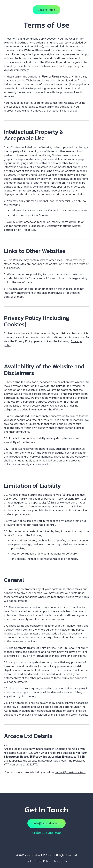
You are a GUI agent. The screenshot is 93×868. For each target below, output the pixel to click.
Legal (28, 861)
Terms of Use (61, 861)
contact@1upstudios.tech (70, 772)
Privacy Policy (42, 861)
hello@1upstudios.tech (46, 823)
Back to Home (46, 10)
